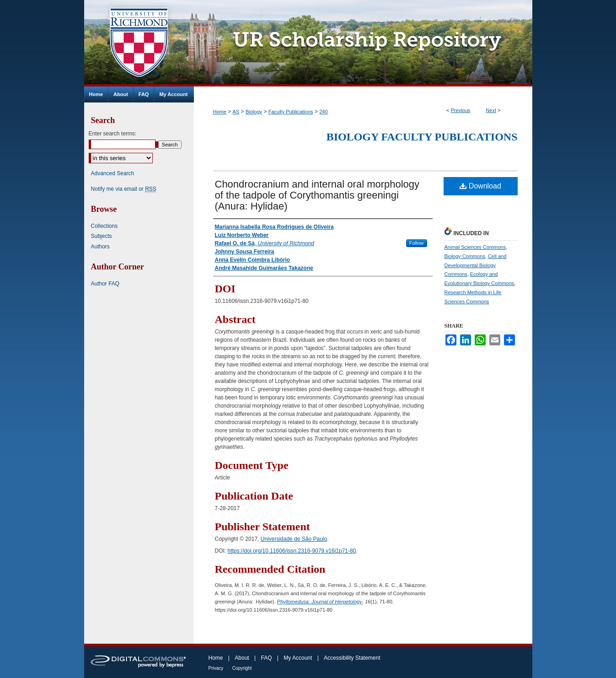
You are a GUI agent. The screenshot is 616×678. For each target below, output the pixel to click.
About (242, 658)
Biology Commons (465, 256)
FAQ (266, 658)
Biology (254, 112)
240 (323, 112)
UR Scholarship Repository (363, 43)
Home (220, 112)
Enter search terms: (113, 134)
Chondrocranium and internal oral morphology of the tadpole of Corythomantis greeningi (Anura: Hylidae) (317, 195)
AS (236, 112)
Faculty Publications (291, 112)
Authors (100, 247)
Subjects (102, 236)
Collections (104, 226)
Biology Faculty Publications (422, 137)
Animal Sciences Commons (475, 247)
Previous (461, 110)
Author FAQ (105, 284)
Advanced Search (113, 173)
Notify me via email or (124, 189)
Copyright (242, 668)
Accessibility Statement (352, 658)
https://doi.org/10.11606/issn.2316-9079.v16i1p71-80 (292, 551)
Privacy (216, 668)
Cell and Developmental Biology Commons (476, 265)
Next (491, 110)
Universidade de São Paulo (294, 539)
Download (480, 186)
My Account (298, 658)
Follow (417, 243)
